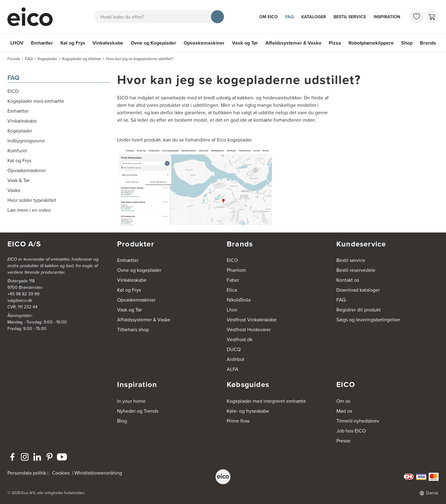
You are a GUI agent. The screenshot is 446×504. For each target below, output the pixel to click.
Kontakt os (348, 280)
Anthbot (236, 359)
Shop (407, 43)
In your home (131, 401)
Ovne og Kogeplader (153, 43)
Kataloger (314, 17)
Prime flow (238, 421)
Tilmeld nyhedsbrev (358, 421)
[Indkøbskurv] (432, 17)
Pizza (335, 43)
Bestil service (350, 17)
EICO (232, 260)
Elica (232, 290)
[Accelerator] (33, 17)
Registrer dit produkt (359, 310)
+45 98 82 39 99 (23, 294)
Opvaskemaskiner (204, 43)
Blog (122, 421)
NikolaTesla (239, 300)
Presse (343, 441)
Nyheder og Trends (138, 411)
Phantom (236, 270)
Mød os (344, 411)
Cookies (61, 473)
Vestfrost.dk (240, 339)
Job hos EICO (351, 431)
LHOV (17, 43)
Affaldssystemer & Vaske (293, 43)
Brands (428, 43)
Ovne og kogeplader (139, 270)
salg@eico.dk (20, 300)
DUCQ (234, 349)
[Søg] (217, 17)
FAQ (290, 17)
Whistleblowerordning (98, 473)
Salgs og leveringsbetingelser (368, 320)
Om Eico (269, 17)
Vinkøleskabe (108, 43)
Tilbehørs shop (133, 330)
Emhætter (42, 43)
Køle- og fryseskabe (248, 411)
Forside (14, 59)
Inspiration (387, 17)
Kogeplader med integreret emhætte (266, 401)
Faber (233, 280)
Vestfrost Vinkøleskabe (252, 320)
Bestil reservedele (356, 270)
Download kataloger (358, 290)
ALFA (233, 369)
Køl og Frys (73, 43)
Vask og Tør (245, 43)
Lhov (232, 310)
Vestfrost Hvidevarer (249, 330)
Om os (343, 401)
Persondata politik (27, 473)
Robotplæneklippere (371, 43)
